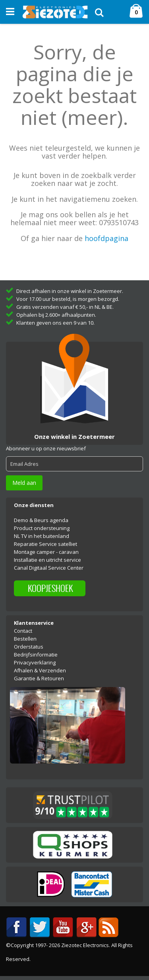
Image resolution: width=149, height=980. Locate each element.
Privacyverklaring (35, 662)
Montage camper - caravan (46, 552)
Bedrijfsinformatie (36, 655)
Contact (23, 631)
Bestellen (25, 639)
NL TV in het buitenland (42, 536)
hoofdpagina (106, 238)
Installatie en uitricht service (47, 560)
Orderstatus (29, 647)
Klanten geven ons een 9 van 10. (55, 323)
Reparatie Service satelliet (45, 544)
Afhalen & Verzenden (40, 670)
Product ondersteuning (42, 528)
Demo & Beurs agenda (41, 520)
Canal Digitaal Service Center (49, 568)
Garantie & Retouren (39, 678)
